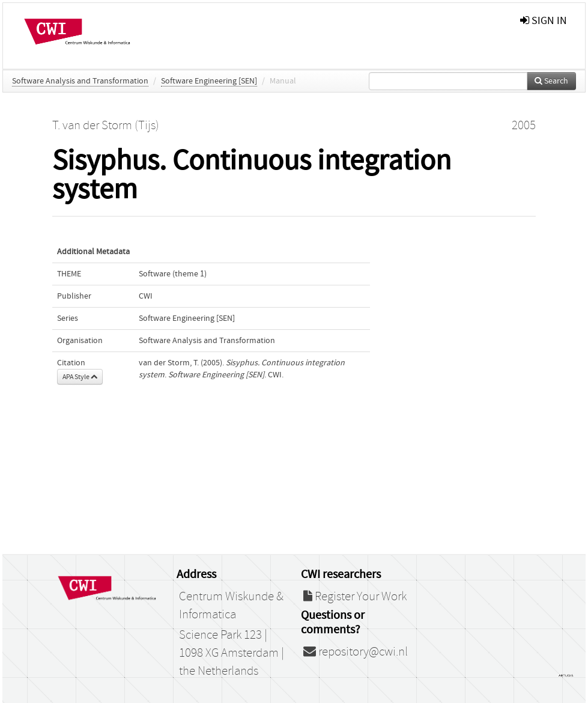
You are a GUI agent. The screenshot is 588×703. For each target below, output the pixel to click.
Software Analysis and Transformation (80, 81)
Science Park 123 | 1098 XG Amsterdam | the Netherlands (232, 653)
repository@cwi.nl (356, 652)
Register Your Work (355, 597)
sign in (544, 21)
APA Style (80, 377)
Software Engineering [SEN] (209, 81)
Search (551, 81)
